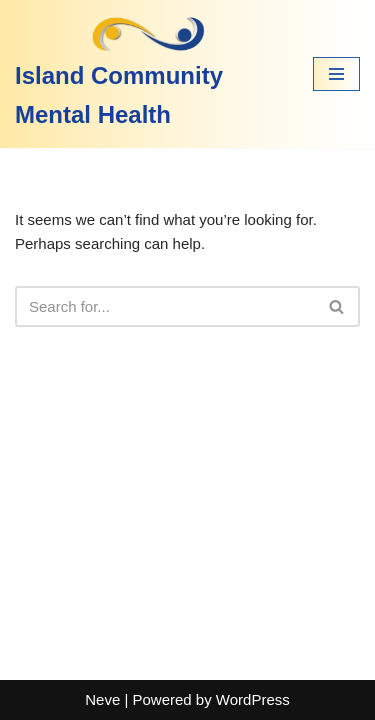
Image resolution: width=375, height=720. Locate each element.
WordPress (253, 699)
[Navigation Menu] (336, 74)
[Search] (165, 306)
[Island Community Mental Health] (149, 74)
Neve (102, 699)
